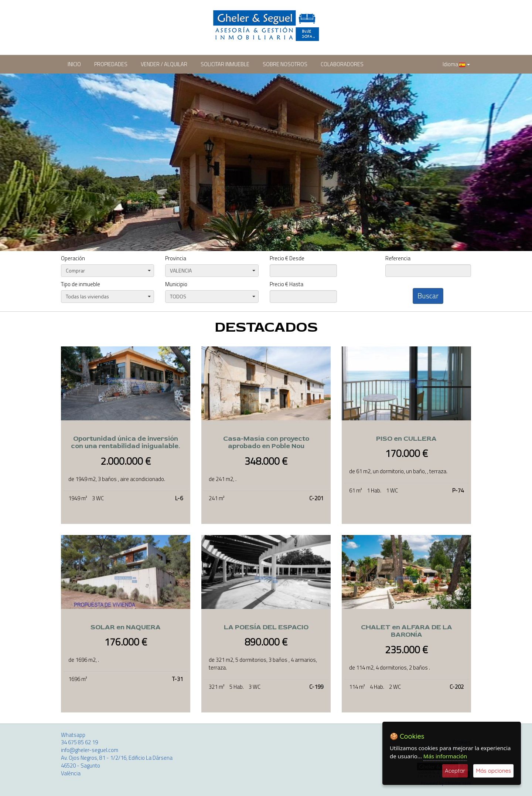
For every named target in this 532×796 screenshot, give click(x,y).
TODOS (212, 296)
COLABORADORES (342, 64)
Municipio (176, 284)
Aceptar (455, 771)
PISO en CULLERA (406, 439)
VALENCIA (212, 270)
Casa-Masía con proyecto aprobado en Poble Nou (266, 443)
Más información (445, 756)
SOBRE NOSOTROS (285, 64)
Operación (73, 259)
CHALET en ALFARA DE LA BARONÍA (407, 631)
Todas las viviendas (108, 296)
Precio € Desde (287, 259)
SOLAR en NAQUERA (126, 627)
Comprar (108, 270)
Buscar (428, 296)
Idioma (456, 64)
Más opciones (493, 771)
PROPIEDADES (111, 64)
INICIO (74, 64)
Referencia (398, 259)
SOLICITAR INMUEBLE (225, 64)
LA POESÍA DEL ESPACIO (266, 627)
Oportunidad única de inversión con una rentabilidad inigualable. (126, 443)
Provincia (176, 259)
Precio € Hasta (287, 284)
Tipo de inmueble (81, 284)
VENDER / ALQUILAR (164, 64)
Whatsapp (73, 735)
